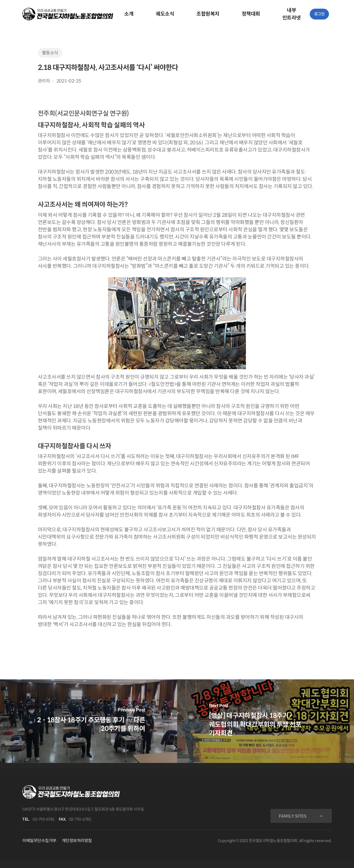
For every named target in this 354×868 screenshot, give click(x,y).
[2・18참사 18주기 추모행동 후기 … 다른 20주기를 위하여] (89, 721)
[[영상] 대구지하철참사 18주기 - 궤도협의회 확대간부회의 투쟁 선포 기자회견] (266, 721)
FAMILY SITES (293, 816)
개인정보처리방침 (77, 841)
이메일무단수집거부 (39, 841)
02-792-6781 (44, 819)
